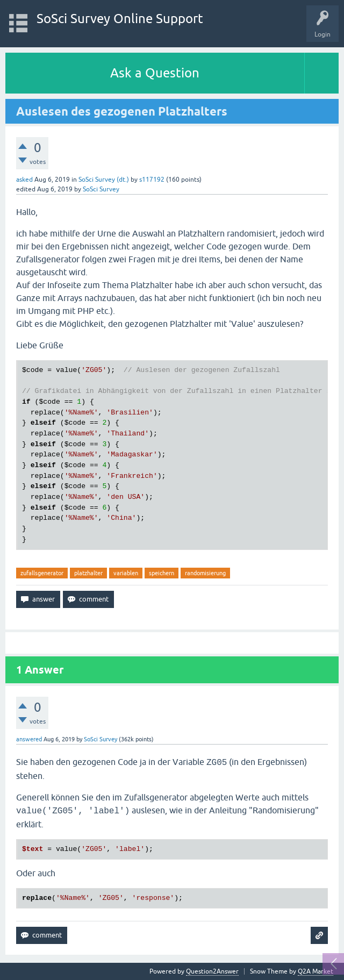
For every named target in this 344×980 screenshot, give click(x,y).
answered (29, 739)
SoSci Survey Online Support (120, 19)
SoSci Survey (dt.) (104, 180)
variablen (126, 573)
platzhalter (88, 573)
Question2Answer (212, 971)
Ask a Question (155, 73)
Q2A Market (316, 971)
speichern (162, 573)
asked (24, 180)
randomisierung (205, 573)
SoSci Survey (101, 189)
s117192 (152, 180)
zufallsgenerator (42, 573)
